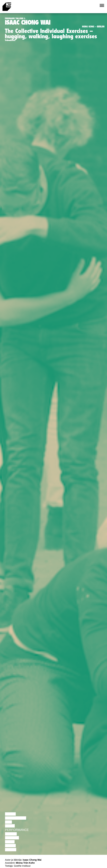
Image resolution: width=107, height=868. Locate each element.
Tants (10, 826)
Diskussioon (16, 818)
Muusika (12, 838)
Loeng (10, 814)
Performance (17, 830)
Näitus (11, 850)
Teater (11, 834)
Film (8, 822)
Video (10, 842)
